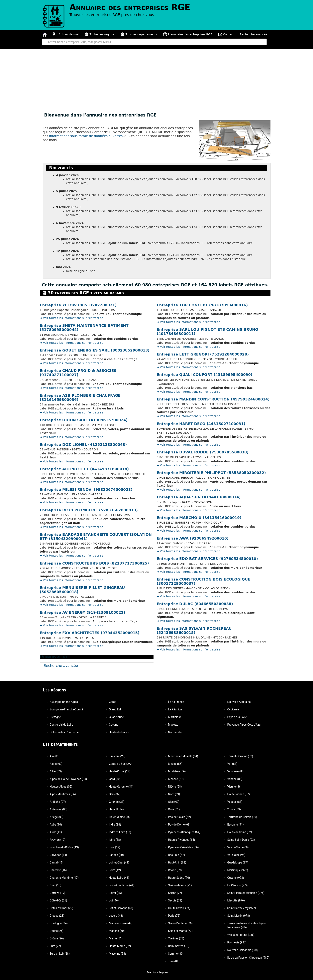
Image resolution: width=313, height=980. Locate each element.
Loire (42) (115, 870)
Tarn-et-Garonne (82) (240, 756)
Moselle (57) (176, 779)
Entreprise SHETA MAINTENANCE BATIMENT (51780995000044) (84, 328)
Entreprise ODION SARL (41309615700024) (84, 420)
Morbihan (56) (177, 771)
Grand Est (115, 709)
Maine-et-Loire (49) (121, 923)
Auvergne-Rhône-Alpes (64, 702)
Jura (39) (115, 847)
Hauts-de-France (119, 732)
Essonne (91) (236, 825)
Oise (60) (174, 802)
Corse (113, 702)
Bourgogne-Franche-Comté (66, 709)
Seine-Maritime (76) (180, 923)
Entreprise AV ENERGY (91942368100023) (82, 612)
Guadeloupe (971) (238, 862)
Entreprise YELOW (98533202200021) (78, 305)
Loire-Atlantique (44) (122, 885)
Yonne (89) (234, 809)
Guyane (114, 725)
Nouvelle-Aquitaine (239, 702)
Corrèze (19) (57, 893)
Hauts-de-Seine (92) (240, 832)
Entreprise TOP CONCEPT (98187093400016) (202, 305)
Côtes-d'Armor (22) (61, 908)
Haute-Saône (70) (179, 878)
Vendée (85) (235, 779)
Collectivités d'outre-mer (65, 732)
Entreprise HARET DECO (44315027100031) (201, 424)
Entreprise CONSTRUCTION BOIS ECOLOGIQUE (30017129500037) (203, 581)
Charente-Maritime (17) (64, 878)
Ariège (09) (57, 817)
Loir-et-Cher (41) (119, 862)
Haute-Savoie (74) (179, 908)
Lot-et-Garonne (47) (121, 908)
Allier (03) (56, 771)
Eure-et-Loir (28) (60, 954)
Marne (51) (116, 938)
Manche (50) (117, 931)
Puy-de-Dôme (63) (179, 825)
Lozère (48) (116, 916)
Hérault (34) (116, 809)
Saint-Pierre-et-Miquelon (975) (246, 893)
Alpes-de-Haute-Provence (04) (68, 779)
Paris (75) (174, 916)
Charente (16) (58, 870)
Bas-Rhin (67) (176, 855)
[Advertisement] (156, 79)
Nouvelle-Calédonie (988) (243, 950)
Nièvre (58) (175, 787)
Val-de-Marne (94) (238, 847)
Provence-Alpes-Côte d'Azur (244, 725)
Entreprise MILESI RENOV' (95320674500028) (86, 490)
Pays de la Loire (237, 717)
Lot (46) (114, 900)
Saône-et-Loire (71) (180, 885)
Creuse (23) (57, 916)
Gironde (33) (117, 802)
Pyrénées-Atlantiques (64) (184, 832)
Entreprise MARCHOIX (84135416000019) (199, 518)
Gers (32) (115, 794)
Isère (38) (115, 840)
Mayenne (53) (117, 954)
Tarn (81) (174, 961)
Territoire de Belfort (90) (242, 817)
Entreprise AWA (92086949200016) (193, 538)
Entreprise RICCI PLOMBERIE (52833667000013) (89, 510)
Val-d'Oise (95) (236, 855)
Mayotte (173, 725)
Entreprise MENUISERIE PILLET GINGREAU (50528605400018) (82, 590)
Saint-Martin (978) (239, 916)
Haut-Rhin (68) (177, 862)
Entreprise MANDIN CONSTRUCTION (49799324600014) (213, 399)
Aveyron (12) (58, 840)
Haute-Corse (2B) (120, 771)
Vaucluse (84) (236, 771)
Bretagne (55, 717)
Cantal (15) (57, 862)
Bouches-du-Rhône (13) (64, 847)
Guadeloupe (116, 717)
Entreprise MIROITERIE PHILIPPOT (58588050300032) (211, 473)
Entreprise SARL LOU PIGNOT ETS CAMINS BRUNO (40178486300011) (208, 332)
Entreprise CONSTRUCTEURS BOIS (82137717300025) (94, 563)
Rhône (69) (175, 870)
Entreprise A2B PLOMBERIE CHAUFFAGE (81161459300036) (80, 397)
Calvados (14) (58, 855)
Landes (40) (116, 855)
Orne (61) (174, 809)
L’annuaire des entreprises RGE (188, 34)
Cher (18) (55, 885)
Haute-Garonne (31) (121, 787)
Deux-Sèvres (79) (179, 946)
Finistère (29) (117, 756)
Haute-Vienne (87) (239, 794)
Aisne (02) (56, 764)
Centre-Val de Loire (61, 725)
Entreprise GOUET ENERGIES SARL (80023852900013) (95, 350)
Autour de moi (66, 34)
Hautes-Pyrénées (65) (182, 840)
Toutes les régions (100, 34)
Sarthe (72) (175, 893)
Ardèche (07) (58, 802)
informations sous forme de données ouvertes (86, 136)
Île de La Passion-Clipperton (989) (248, 958)
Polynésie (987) (237, 942)
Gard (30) (115, 779)
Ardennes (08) (58, 809)
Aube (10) (56, 825)
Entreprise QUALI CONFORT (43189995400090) (205, 375)
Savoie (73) (175, 900)
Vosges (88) (235, 802)
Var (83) (232, 764)
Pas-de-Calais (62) (179, 817)
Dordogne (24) (59, 923)
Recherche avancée (254, 34)
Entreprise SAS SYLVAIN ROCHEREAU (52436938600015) (194, 630)
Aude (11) (56, 832)
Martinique (175, 717)
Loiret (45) (115, 893)
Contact (226, 34)
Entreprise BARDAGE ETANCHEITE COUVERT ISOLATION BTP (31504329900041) (96, 537)
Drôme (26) (57, 938)
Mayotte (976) (236, 900)
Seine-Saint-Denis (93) (241, 840)
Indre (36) (115, 825)
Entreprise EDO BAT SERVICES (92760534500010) (207, 559)
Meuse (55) (175, 764)
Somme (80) (176, 954)
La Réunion (175, 709)
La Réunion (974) (238, 885)
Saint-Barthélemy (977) (242, 908)
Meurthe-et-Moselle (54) (183, 756)
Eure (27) (55, 946)
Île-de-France (176, 702)
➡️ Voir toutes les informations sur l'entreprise (72, 318)
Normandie (175, 732)
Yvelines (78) (176, 938)
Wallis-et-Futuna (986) (241, 935)
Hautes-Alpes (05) (61, 787)
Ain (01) (55, 756)
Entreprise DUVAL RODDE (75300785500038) (203, 452)
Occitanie (233, 709)
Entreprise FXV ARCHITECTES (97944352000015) (90, 633)
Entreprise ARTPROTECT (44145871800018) (84, 469)
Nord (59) (174, 794)
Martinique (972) (238, 870)
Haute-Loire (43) (119, 878)
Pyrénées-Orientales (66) (183, 847)
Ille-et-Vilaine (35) (120, 817)
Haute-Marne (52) (120, 946)
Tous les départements (139, 34)
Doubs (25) (57, 931)
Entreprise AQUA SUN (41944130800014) (199, 497)
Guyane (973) (236, 878)
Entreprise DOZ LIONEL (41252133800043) (83, 445)
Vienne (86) (235, 787)
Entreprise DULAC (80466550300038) (195, 604)
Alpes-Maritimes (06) (63, 794)
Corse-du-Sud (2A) (120, 764)
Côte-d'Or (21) (58, 900)
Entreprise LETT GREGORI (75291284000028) (203, 354)
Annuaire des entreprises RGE (130, 7)
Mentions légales (156, 972)
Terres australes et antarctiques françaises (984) (247, 925)
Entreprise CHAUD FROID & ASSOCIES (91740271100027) (78, 373)
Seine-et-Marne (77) (180, 931)
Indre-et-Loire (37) (120, 832)
